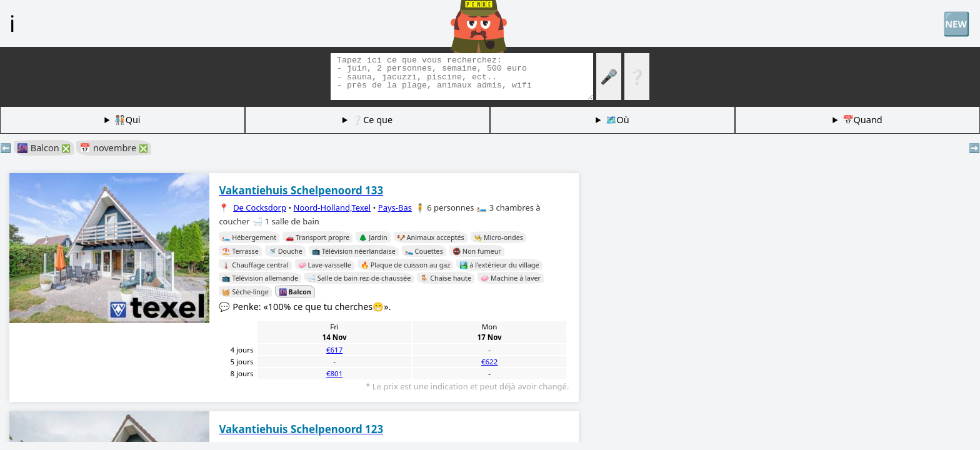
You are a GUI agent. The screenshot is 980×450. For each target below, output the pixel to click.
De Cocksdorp (260, 207)
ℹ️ (12, 23)
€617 (334, 350)
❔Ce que (372, 120)
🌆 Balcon (44, 148)
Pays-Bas (395, 207)
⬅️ (6, 148)
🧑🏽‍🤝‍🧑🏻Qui (127, 120)
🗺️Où (617, 120)
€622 (489, 362)
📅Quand (862, 120)
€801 (334, 373)
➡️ (974, 148)
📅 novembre (114, 148)
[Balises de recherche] (462, 77)
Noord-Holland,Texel (332, 207)
